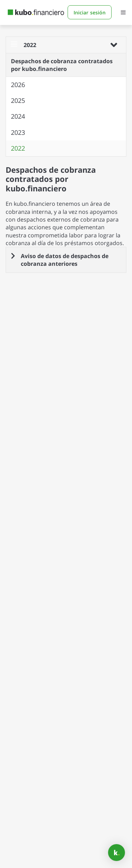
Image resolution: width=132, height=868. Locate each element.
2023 (18, 132)
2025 (18, 100)
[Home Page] (36, 12)
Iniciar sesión (90, 12)
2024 (18, 116)
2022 (18, 148)
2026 (18, 85)
